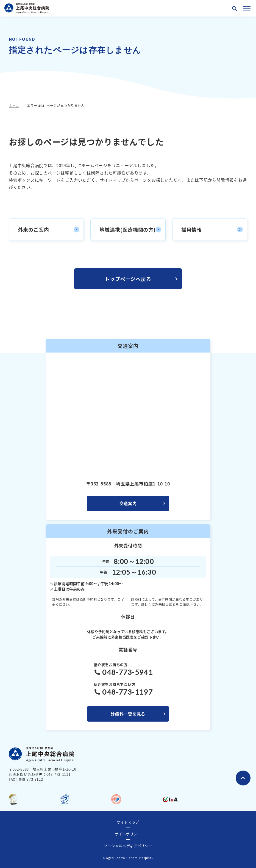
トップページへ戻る (128, 279)
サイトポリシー (128, 834)
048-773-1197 (127, 692)
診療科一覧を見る (128, 714)
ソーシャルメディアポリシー (128, 846)
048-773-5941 (127, 672)
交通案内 (128, 503)
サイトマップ (128, 822)
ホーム (14, 106)
